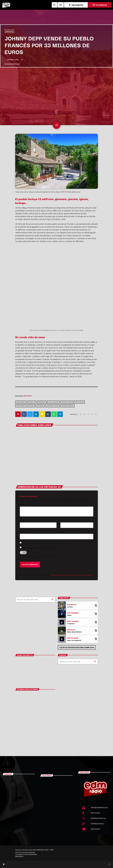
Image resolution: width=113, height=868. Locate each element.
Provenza (79, 402)
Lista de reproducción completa (77, 647)
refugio (40, 406)
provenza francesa (25, 406)
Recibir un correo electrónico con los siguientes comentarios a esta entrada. (47, 543)
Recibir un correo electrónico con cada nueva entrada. (40, 548)
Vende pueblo (67, 406)
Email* (62, 520)
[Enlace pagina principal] (6, 5)
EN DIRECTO (76, 5)
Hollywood (53, 402)
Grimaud (42, 402)
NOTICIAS (10, 31)
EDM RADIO (27, 396)
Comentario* (24, 504)
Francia (32, 402)
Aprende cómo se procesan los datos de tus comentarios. (72, 575)
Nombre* (23, 520)
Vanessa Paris (52, 406)
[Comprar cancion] (95, 606)
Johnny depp (67, 402)
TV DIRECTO (100, 5)
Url (21, 532)
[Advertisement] (56, 89)
